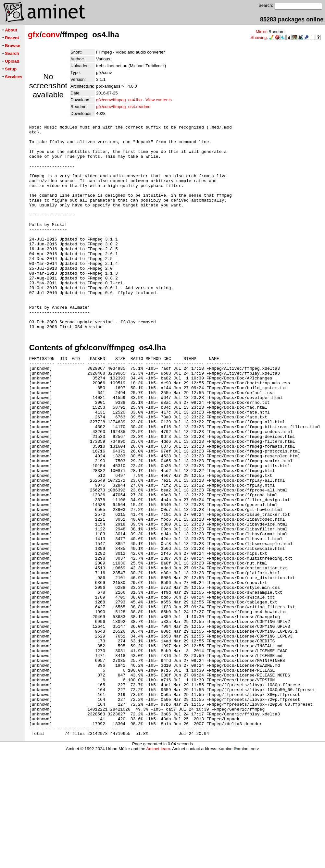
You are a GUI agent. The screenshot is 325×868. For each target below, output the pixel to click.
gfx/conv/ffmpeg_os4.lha (119, 100)
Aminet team (158, 866)
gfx (34, 35)
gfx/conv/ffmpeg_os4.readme (123, 107)
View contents (159, 100)
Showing (259, 37)
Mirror (261, 32)
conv (51, 35)
